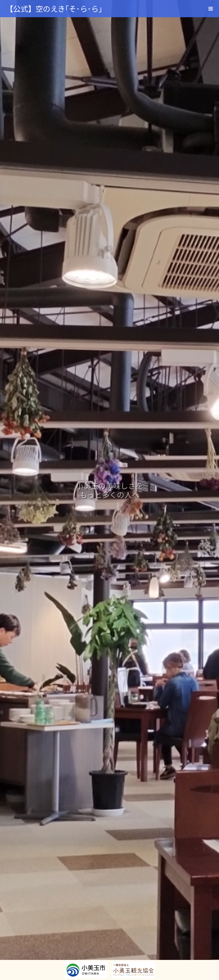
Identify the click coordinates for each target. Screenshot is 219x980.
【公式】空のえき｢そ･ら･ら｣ (54, 8)
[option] (109, 490)
